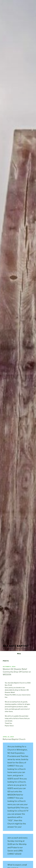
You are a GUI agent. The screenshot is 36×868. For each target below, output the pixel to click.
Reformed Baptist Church (14, 739)
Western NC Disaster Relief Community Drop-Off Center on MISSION (17, 672)
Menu (18, 654)
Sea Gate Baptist (16, 646)
